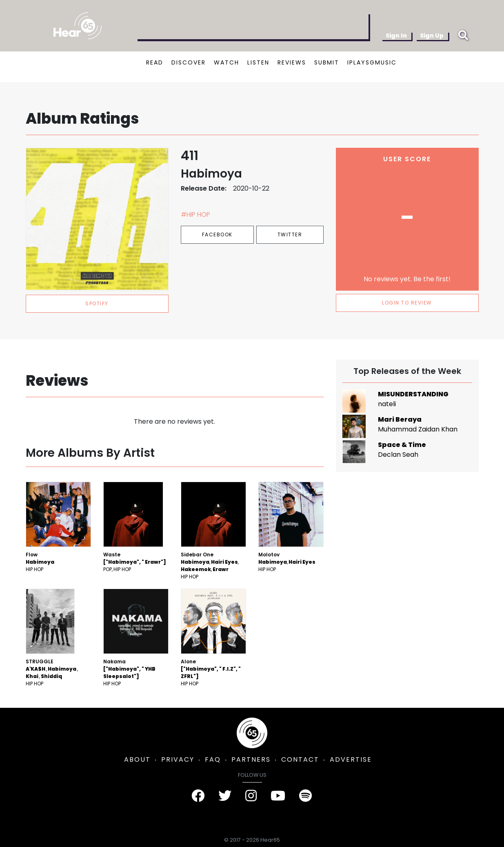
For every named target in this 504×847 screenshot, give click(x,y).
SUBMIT (327, 62)
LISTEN (258, 62)
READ (155, 62)
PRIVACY (178, 759)
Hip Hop (34, 569)
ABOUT (137, 759)
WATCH (226, 62)
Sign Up (432, 36)
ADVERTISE (351, 759)
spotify (97, 303)
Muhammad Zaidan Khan (418, 429)
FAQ (213, 759)
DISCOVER (189, 62)
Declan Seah (398, 455)
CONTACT (300, 759)
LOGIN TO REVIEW (407, 303)
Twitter (290, 235)
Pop (108, 569)
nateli (387, 404)
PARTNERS (251, 759)
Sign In (396, 36)
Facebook (217, 235)
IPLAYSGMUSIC (372, 62)
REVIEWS (292, 62)
